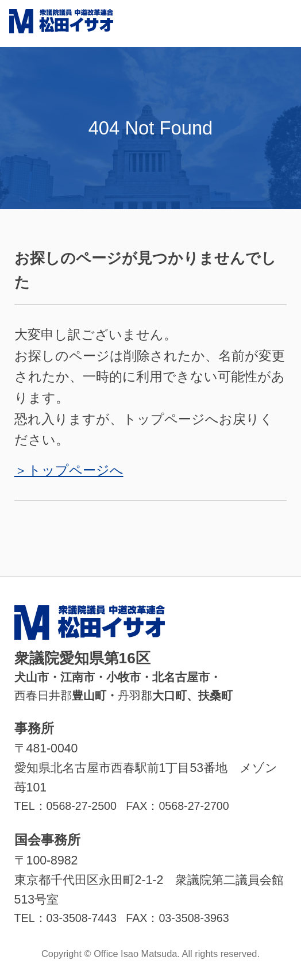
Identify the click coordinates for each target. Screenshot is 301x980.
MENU (277, 24)
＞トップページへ (69, 470)
